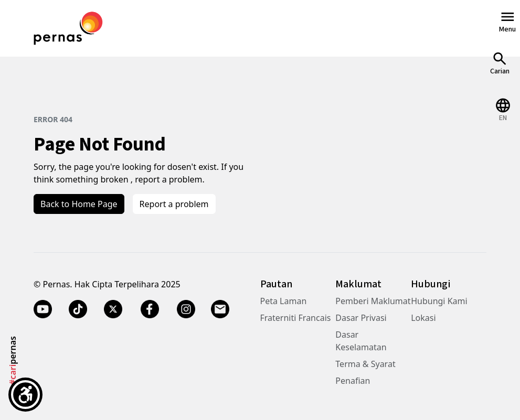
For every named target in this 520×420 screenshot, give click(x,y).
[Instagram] (186, 309)
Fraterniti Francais (296, 318)
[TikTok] (78, 309)
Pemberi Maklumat (373, 301)
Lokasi (423, 318)
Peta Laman (284, 301)
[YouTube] (43, 309)
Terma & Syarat (365, 364)
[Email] (221, 309)
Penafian (353, 381)
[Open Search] (500, 63)
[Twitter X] (113, 309)
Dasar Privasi (361, 318)
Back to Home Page (79, 204)
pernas (13, 360)
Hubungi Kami (439, 301)
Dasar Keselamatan (361, 341)
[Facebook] (150, 309)
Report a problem (174, 204)
